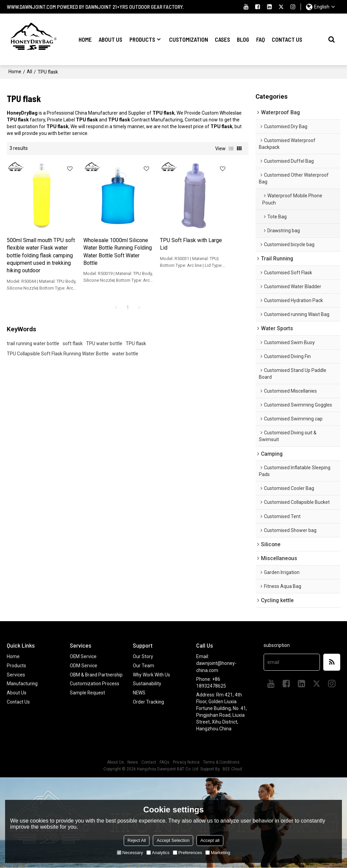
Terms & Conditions (221, 763)
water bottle (125, 347)
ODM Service (84, 666)
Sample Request (88, 699)
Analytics (158, 853)
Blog (243, 39)
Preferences (187, 853)
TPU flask (136, 337)
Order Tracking (149, 701)
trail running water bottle (33, 337)
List (231, 148)
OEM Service (83, 657)
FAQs (165, 763)
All (29, 71)
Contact (149, 763)
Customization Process (95, 690)
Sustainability (147, 684)
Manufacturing (23, 684)
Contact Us (287, 39)
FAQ (261, 39)
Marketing (218, 853)
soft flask (73, 337)
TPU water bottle (104, 337)
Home (85, 39)
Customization (189, 39)
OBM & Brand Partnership (84, 678)
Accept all (210, 840)
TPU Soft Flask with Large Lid (155, 230)
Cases (222, 39)
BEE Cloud (232, 769)
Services (16, 674)
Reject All (137, 840)
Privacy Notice (186, 763)
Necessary (130, 853)
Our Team (144, 666)
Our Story (143, 657)
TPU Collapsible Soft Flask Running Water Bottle (58, 347)
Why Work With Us (152, 674)
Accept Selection (173, 840)
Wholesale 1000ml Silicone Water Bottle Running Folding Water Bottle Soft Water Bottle (95, 241)
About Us (110, 39)
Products (142, 39)
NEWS (139, 692)
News (133, 763)
